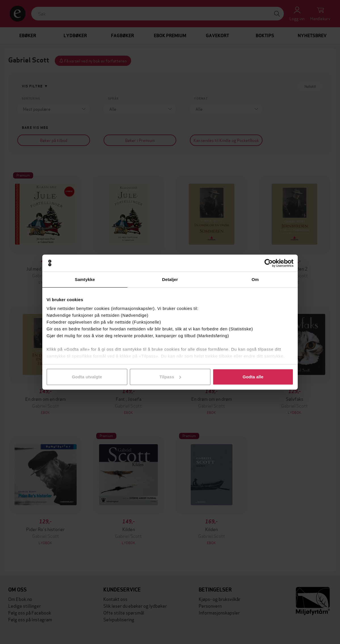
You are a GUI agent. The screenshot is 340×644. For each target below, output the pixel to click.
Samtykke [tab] (85, 279)
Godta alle (253, 377)
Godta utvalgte (87, 377)
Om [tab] (255, 279)
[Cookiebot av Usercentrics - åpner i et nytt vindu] (269, 263)
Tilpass (170, 377)
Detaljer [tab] (170, 279)
